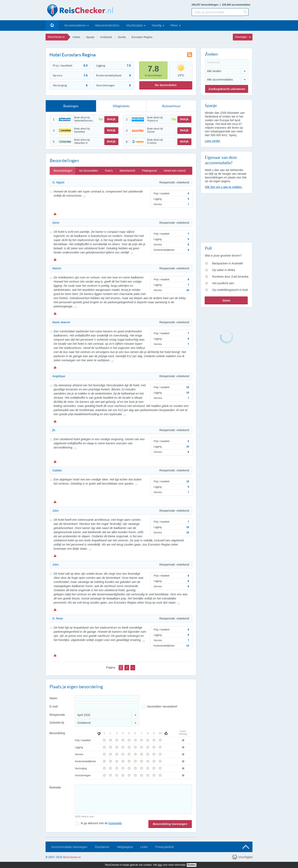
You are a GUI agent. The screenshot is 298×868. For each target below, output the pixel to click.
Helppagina (125, 847)
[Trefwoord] (227, 63)
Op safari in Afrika (224, 270)
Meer (174, 25)
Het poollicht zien (223, 283)
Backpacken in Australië (228, 263)
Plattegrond (149, 171)
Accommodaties (75, 25)
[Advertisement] (226, 217)
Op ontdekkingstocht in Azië (230, 290)
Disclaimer (102, 847)
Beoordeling (57, 733)
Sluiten (192, 865)
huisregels (115, 823)
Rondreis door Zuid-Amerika (230, 277)
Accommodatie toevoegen (69, 847)
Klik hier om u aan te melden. (224, 187)
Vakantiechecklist (107, 25)
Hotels (76, 37)
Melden (55, 214)
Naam (53, 698)
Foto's (109, 171)
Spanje (90, 37)
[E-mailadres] (107, 707)
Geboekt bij (57, 723)
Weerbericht (127, 171)
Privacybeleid (164, 847)
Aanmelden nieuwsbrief (162, 706)
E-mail (54, 706)
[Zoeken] (246, 12)
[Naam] (107, 699)
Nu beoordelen (166, 85)
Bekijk (111, 119)
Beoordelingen (63, 171)
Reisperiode (57, 715)
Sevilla (122, 37)
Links (144, 847)
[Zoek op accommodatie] (218, 12)
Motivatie (55, 787)
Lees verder (213, 141)
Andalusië (106, 37)
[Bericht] (133, 799)
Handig (157, 25)
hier (160, 865)
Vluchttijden (135, 25)
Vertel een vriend (175, 171)
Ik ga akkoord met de (101, 823)
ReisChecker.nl (56, 37)
